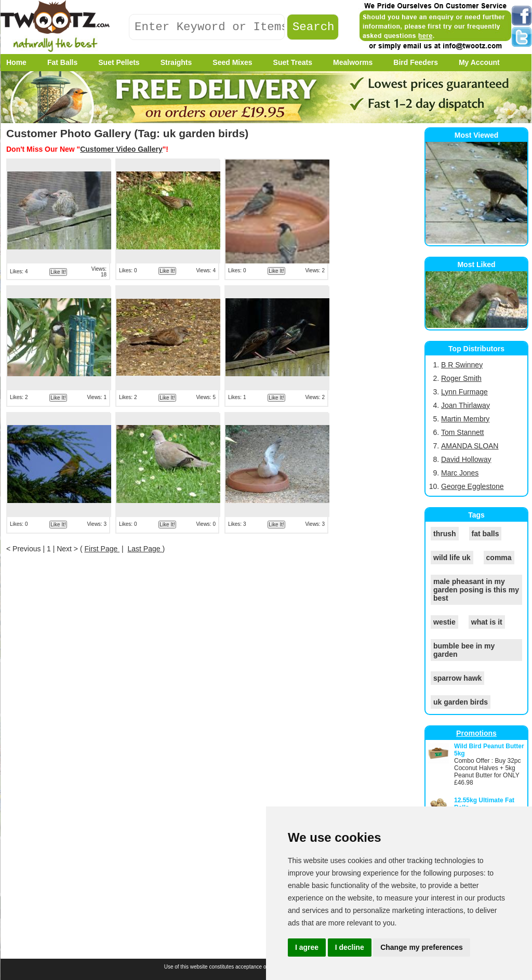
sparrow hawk (457, 678)
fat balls (486, 534)
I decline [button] (350, 947)
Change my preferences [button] (422, 947)
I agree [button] (307, 947)
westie (444, 622)
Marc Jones (460, 473)
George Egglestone (473, 486)
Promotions (476, 733)
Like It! (58, 272)
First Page (102, 549)
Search (314, 27)
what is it (487, 622)
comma (499, 558)
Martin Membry (465, 419)
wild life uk (452, 558)
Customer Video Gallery (121, 149)
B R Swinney (462, 365)
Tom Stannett (463, 432)
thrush (445, 534)
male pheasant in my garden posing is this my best (476, 590)
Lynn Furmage (464, 392)
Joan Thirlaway (465, 405)
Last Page (145, 549)
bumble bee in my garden (464, 650)
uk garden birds (461, 702)
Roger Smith (461, 378)
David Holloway (466, 459)
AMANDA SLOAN (470, 446)
